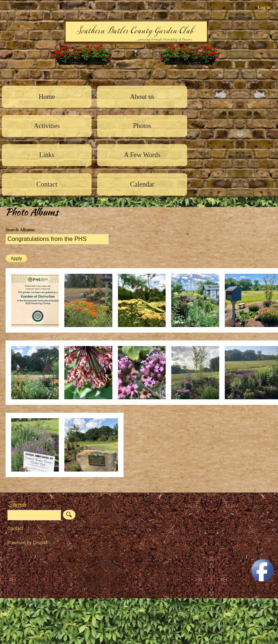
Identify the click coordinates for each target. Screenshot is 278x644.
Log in (264, 7)
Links (47, 155)
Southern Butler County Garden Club (19, 69)
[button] (38, 331)
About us (142, 97)
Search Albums (20, 230)
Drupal (43, 543)
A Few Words (142, 155)
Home (47, 97)
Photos (142, 126)
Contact (47, 184)
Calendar (142, 184)
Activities (47, 126)
